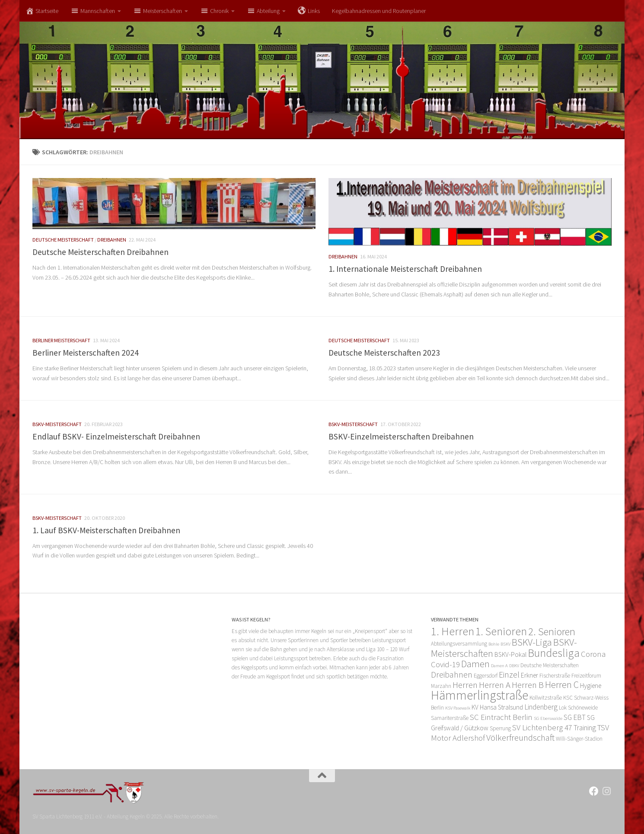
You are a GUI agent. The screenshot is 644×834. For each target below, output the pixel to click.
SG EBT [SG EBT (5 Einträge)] (575, 717)
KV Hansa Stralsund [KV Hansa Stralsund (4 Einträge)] (497, 707)
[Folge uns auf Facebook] (594, 791)
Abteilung (263, 11)
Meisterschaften (158, 11)
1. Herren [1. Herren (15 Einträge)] (453, 631)
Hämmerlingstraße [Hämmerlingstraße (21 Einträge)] (480, 695)
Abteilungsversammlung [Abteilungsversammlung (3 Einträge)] (459, 644)
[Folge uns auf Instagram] (607, 791)
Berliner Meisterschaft (61, 340)
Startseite (42, 11)
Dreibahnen (112, 240)
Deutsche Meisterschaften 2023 (384, 353)
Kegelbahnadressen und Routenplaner (379, 11)
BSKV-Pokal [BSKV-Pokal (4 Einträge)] (510, 654)
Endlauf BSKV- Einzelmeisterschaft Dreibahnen (116, 436)
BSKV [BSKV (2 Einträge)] (505, 644)
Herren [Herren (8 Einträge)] (465, 685)
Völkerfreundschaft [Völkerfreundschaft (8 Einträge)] (520, 737)
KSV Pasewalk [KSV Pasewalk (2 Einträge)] (458, 708)
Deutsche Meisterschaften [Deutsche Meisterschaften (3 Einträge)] (550, 665)
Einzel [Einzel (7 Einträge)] (509, 675)
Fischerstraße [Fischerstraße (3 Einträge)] (555, 676)
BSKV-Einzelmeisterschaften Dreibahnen (401, 436)
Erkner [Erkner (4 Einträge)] (529, 675)
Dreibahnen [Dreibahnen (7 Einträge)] (452, 675)
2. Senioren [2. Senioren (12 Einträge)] (552, 632)
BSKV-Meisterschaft (57, 424)
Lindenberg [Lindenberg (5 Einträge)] (541, 707)
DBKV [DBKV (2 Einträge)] (514, 666)
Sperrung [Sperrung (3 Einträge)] (500, 728)
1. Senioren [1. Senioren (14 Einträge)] (501, 631)
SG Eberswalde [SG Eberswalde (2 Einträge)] (548, 718)
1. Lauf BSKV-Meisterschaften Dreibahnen (106, 530)
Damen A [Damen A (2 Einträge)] (499, 666)
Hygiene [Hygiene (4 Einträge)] (591, 686)
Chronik (214, 11)
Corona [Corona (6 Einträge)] (593, 654)
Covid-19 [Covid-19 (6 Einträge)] (445, 664)
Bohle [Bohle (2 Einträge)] (494, 644)
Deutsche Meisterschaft (63, 240)
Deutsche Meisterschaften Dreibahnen (100, 252)
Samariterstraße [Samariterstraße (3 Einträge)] (450, 718)
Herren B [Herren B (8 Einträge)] (528, 685)
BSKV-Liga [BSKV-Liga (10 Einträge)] (532, 642)
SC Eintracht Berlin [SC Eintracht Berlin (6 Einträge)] (501, 717)
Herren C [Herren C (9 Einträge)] (562, 684)
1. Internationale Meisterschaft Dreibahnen (405, 269)
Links (309, 11)
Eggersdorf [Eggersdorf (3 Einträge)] (486, 676)
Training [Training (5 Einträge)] (585, 728)
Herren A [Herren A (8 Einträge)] (495, 685)
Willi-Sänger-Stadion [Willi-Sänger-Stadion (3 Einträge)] (579, 739)
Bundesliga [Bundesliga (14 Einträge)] (554, 653)
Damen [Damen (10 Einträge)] (475, 664)
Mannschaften (93, 11)
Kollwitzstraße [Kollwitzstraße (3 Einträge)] (546, 698)
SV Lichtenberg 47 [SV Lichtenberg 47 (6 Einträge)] (542, 727)
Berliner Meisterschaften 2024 (86, 353)
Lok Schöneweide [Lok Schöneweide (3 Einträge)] (578, 708)
